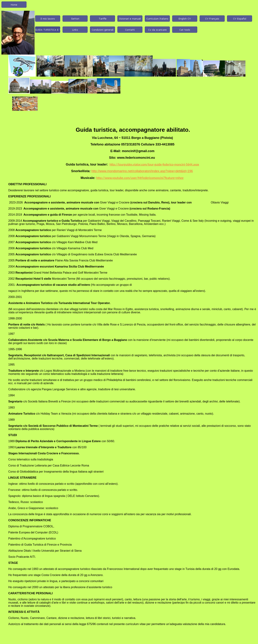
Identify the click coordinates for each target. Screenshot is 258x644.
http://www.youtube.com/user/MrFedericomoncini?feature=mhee (140, 178)
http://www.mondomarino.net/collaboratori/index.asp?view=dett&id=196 (142, 171)
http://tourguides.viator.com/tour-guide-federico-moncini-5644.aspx (154, 164)
